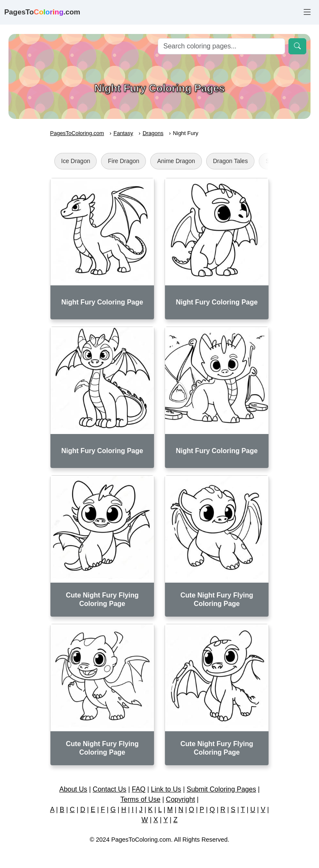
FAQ (139, 789)
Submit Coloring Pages (221, 789)
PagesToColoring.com (77, 133)
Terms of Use (140, 799)
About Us (73, 789)
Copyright (180, 799)
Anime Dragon (176, 161)
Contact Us (110, 789)
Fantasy (123, 133)
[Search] (221, 46)
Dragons (153, 133)
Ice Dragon (76, 161)
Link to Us (166, 789)
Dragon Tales (230, 161)
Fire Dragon (123, 161)
